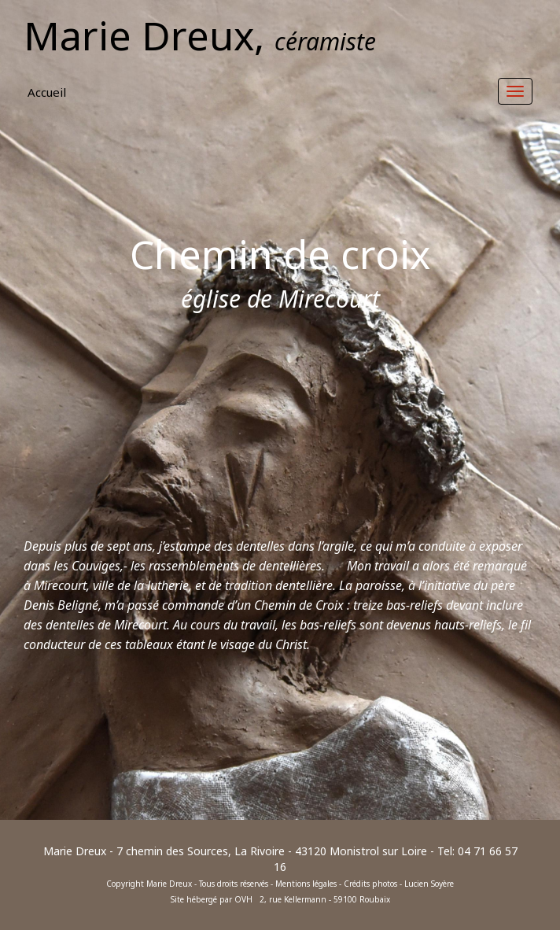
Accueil (47, 92)
